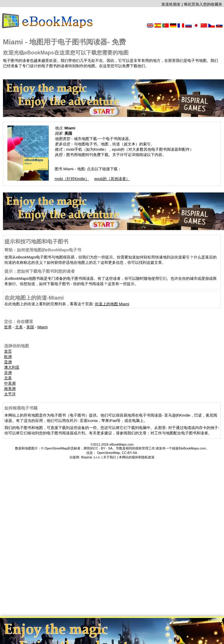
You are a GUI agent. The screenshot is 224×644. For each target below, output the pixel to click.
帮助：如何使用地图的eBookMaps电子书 (43, 250)
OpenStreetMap (108, 453)
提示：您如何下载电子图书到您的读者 (40, 271)
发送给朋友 (171, 4)
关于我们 (110, 457)
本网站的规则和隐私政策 (137, 457)
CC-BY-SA (129, 453)
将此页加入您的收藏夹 (203, 4)
